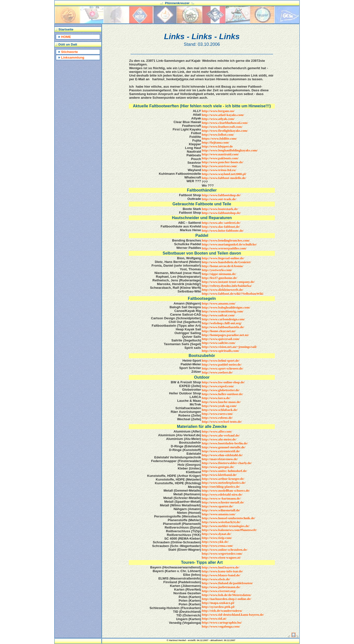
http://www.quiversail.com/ (221, 339)
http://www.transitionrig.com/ (223, 311)
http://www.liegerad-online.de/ (223, 258)
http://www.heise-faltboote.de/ (223, 231)
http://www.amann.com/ (219, 303)
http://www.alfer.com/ (217, 431)
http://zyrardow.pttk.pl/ (218, 607)
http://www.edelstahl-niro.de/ (222, 494)
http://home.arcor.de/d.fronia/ (223, 266)
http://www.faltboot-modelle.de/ (224, 178)
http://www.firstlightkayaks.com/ (225, 131)
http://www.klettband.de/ (219, 475)
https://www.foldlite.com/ (219, 138)
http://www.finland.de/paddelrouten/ (227, 583)
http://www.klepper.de (217, 146)
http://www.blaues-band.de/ (221, 575)
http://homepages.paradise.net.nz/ (225, 335)
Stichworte (68, 52)
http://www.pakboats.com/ (220, 158)
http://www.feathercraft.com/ (222, 127)
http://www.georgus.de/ (218, 467)
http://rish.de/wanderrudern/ (222, 611)
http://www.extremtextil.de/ (221, 451)
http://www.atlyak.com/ (218, 119)
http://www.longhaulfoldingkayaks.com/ (230, 150)
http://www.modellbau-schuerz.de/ (226, 491)
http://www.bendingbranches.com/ (226, 240)
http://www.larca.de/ (216, 398)
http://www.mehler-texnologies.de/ (226, 526)
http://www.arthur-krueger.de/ (223, 479)
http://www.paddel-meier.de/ (222, 364)
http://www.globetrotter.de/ (221, 390)
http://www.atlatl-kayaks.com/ (223, 115)
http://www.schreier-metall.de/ (223, 502)
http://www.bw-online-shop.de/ (223, 382)
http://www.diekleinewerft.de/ (223, 290)
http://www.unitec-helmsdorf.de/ (224, 471)
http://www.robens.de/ (217, 418)
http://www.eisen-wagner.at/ (221, 557)
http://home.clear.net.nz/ (219, 331)
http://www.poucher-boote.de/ (223, 162)
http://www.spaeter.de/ (218, 506)
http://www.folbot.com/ (218, 135)
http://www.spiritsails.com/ (221, 351)
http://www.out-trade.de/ (219, 199)
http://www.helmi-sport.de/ (221, 361)
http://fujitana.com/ (215, 142)
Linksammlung (71, 57)
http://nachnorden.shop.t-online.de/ (227, 599)
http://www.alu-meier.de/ (219, 439)
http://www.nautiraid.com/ (220, 154)
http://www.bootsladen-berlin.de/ (225, 443)
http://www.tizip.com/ (217, 538)
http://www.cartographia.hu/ (222, 622)
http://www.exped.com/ (218, 386)
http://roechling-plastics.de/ (221, 487)
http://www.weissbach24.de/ (221, 522)
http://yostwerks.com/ (217, 270)
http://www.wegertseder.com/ (222, 554)
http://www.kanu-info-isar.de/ (222, 571)
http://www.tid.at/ (214, 619)
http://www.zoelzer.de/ (217, 372)
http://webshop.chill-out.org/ (222, 323)
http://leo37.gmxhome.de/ (220, 278)
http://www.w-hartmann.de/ (221, 498)
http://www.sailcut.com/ (218, 315)
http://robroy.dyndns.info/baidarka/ (227, 286)
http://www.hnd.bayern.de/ (221, 567)
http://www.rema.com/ (217, 546)
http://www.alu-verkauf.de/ (221, 435)
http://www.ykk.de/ (215, 542)
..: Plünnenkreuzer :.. (177, 3)
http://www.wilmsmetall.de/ (221, 510)
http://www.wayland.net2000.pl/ (224, 174)
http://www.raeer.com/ (217, 414)
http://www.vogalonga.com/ (221, 626)
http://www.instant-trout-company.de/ (228, 282)
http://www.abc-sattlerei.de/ (221, 223)
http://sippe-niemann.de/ (219, 274)
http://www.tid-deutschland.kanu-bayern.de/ (233, 615)
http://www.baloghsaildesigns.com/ (226, 307)
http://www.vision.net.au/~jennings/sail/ (229, 347)
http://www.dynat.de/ (217, 534)
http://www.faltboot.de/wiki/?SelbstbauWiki (233, 294)
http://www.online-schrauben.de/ (225, 550)
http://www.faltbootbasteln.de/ (223, 327)
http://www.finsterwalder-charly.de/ (227, 463)
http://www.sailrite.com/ (219, 343)
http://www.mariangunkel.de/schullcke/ (229, 244)
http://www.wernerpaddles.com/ (224, 248)
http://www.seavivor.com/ (220, 166)
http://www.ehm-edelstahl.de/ (222, 455)
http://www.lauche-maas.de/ (221, 402)
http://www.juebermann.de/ (221, 587)
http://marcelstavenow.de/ (220, 459)
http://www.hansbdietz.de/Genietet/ (227, 262)
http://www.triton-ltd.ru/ (219, 170)
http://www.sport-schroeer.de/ (223, 368)
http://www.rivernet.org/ (219, 591)
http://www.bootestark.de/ (220, 209)
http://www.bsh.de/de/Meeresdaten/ (227, 595)
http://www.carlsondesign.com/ (223, 319)
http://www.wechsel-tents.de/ (222, 422)
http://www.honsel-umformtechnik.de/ (229, 518)
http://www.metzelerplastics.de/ (224, 483)
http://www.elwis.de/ (216, 579)
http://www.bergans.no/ (218, 111)
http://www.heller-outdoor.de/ (222, 394)
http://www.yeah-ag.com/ (219, 406)
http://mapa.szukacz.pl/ (218, 603)
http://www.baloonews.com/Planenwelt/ (229, 530)
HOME (65, 37)
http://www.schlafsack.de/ (220, 410)
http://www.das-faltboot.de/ (221, 227)
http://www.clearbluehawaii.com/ (225, 123)
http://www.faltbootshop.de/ (221, 195)
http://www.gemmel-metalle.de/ (224, 447)
